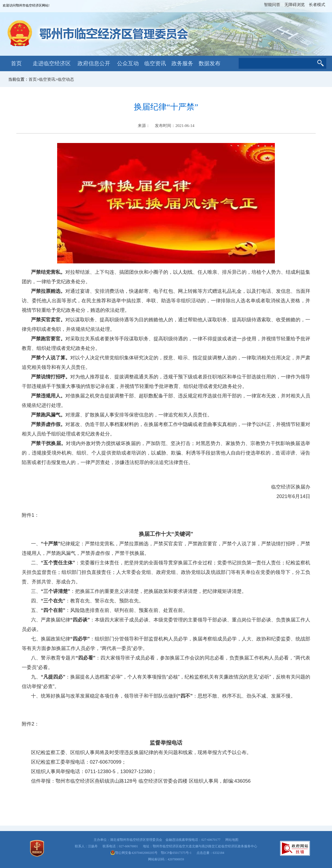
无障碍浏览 (295, 5)
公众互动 (128, 63)
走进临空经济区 (52, 63)
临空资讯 (155, 63)
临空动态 (66, 79)
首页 (16, 63)
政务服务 (182, 63)
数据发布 (210, 63)
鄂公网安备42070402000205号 (134, 853)
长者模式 (317, 5)
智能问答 (272, 5)
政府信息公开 (94, 63)
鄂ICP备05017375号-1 (176, 853)
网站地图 (232, 840)
